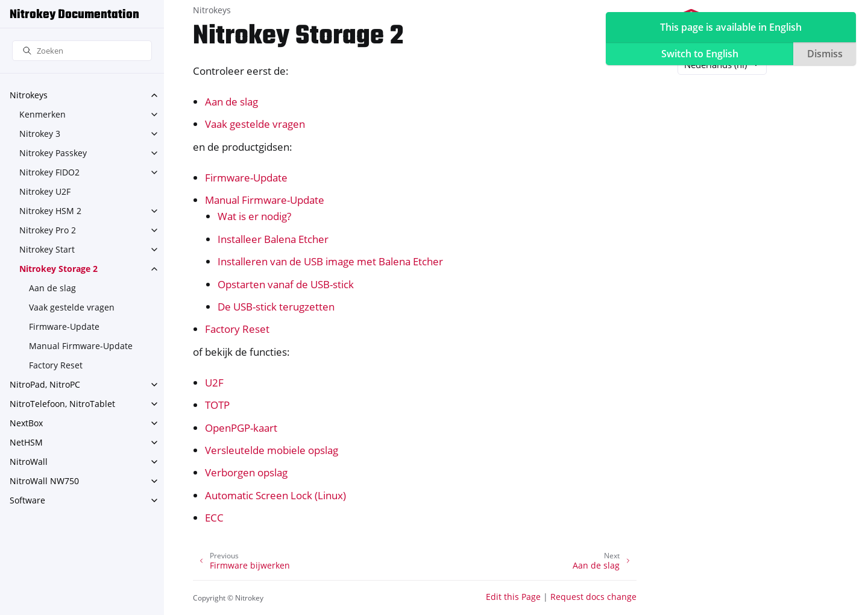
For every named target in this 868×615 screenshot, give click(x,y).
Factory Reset (56, 365)
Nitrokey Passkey (53, 153)
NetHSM (26, 442)
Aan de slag (52, 288)
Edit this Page (513, 597)
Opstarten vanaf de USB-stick (286, 284)
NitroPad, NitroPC (45, 384)
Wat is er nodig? (254, 216)
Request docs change (593, 597)
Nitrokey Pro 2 (48, 230)
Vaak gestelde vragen (72, 307)
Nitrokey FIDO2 (49, 172)
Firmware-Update (64, 326)
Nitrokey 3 (40, 134)
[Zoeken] (82, 51)
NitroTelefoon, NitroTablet (62, 404)
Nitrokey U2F (45, 191)
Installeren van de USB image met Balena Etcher (330, 261)
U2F (214, 383)
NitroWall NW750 (44, 481)
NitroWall (29, 462)
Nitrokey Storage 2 (58, 269)
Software (27, 500)
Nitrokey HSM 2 (50, 211)
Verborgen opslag (246, 472)
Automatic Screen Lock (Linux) (275, 495)
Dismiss (825, 54)
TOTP (217, 405)
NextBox (26, 423)
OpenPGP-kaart (241, 428)
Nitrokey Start (47, 249)
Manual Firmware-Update (81, 346)
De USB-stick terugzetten (276, 307)
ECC (214, 518)
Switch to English (700, 54)
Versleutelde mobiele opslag (272, 450)
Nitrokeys (29, 95)
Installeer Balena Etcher (273, 239)
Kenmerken (42, 114)
